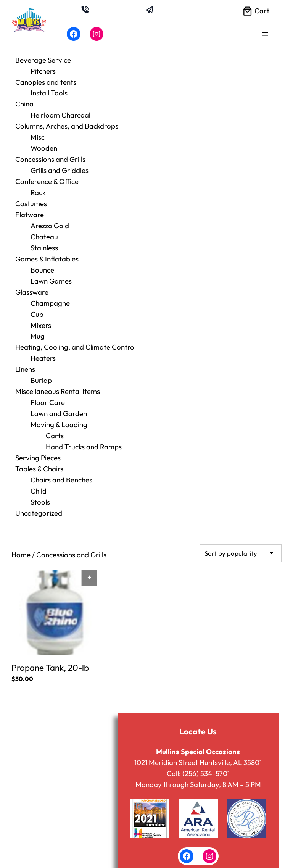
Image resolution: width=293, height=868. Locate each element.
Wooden (44, 145)
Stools (40, 488)
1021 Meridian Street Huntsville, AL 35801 (198, 747)
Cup (37, 306)
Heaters (43, 349)
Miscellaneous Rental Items (58, 381)
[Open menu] (265, 34)
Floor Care (48, 392)
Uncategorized (39, 499)
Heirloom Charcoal (60, 113)
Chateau (44, 231)
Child (39, 477)
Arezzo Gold (50, 220)
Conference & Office (47, 177)
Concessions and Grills (50, 156)
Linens (25, 360)
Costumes (31, 199)
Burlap (41, 370)
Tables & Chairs (39, 456)
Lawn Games (51, 274)
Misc (38, 135)
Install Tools (49, 92)
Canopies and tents (46, 81)
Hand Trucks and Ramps (84, 434)
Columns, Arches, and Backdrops (67, 124)
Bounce (42, 263)
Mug (38, 328)
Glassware (32, 284)
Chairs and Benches (61, 466)
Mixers (41, 316)
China (24, 103)
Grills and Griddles (60, 167)
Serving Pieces (38, 445)
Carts (55, 424)
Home (21, 540)
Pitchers (43, 71)
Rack (38, 188)
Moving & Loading (59, 413)
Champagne (50, 295)
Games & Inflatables (47, 252)
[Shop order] (241, 538)
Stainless (44, 242)
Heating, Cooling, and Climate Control (76, 338)
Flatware (30, 210)
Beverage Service (43, 60)
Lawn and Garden (59, 402)
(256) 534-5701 (206, 757)
